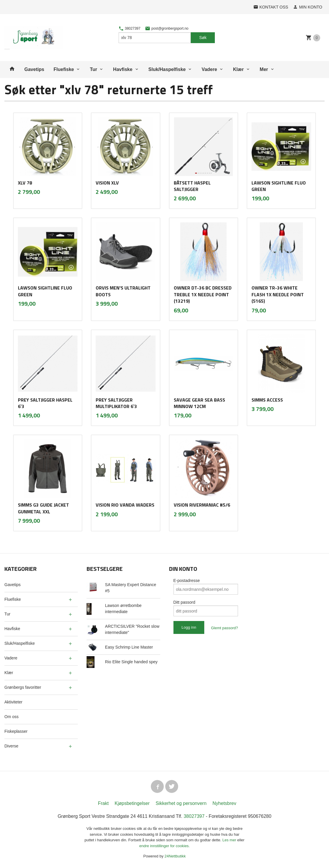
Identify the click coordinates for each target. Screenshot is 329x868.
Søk (203, 38)
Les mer (230, 840)
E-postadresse (187, 581)
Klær (238, 69)
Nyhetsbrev (224, 803)
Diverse (11, 746)
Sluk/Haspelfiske (167, 69)
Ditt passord (184, 602)
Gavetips (34, 69)
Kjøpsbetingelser (132, 803)
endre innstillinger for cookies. (165, 846)
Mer (264, 69)
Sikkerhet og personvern (181, 803)
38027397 (130, 28)
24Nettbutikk (175, 856)
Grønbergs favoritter (23, 687)
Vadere (209, 69)
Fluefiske (64, 69)
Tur (93, 69)
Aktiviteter (13, 702)
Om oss (11, 717)
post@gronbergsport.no (167, 28)
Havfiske (123, 69)
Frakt (103, 803)
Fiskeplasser (16, 731)
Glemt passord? (225, 628)
